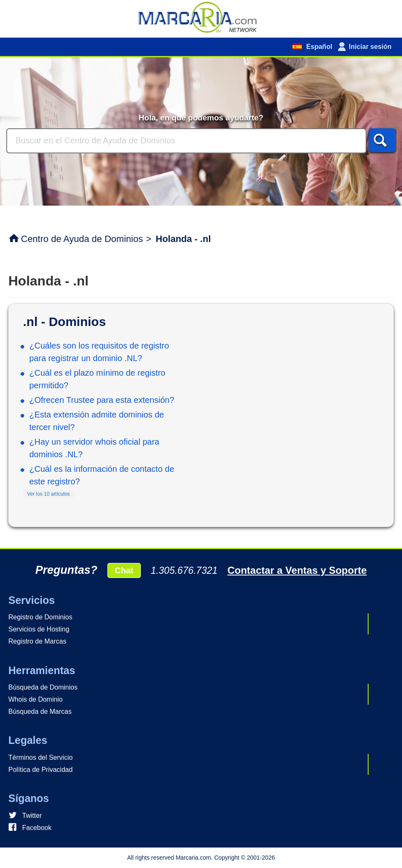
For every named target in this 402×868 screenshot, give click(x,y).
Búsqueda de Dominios (43, 687)
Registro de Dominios (40, 617)
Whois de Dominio (36, 699)
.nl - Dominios (64, 322)
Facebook (37, 828)
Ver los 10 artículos (48, 494)
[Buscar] (186, 141)
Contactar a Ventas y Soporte (297, 570)
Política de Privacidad (41, 770)
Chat (124, 570)
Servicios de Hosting (39, 629)
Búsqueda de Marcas (40, 711)
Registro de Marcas (37, 641)
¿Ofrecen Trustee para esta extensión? (102, 400)
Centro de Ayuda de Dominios (82, 239)
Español (318, 47)
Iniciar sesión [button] (370, 47)
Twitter (32, 816)
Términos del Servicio (41, 757)
